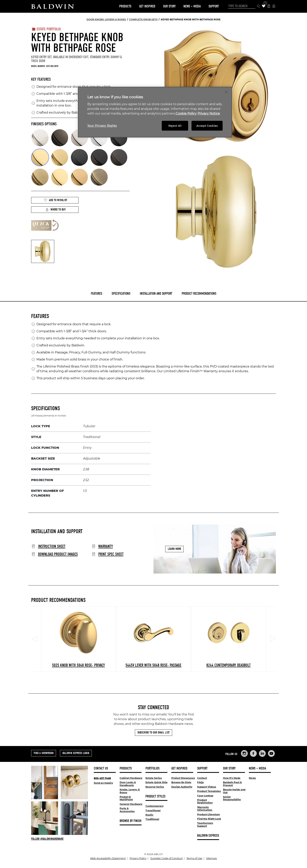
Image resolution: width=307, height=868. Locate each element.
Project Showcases (183, 778)
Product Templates (209, 791)
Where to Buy (56, 210)
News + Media (192, 6)
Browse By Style (181, 782)
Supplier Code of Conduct (167, 858)
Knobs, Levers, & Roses (130, 791)
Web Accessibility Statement (108, 858)
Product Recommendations (199, 294)
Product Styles (155, 796)
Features (97, 294)
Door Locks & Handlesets (128, 784)
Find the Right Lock (209, 819)
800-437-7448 (102, 778)
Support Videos (207, 787)
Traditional (152, 819)
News (252, 778)
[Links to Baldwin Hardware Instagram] (244, 753)
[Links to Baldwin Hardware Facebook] (253, 753)
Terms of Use (194, 858)
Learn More (174, 549)
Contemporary (154, 806)
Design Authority (182, 787)
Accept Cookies (207, 126)
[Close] (226, 92)
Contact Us (101, 768)
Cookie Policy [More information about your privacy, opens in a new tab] (186, 113)
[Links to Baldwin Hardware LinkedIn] (262, 753)
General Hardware (131, 804)
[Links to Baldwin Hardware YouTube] (271, 753)
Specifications (121, 294)
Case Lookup (205, 796)
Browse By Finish (130, 821)
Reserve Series (155, 787)
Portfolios (153, 768)
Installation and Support (156, 294)
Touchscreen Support (205, 824)
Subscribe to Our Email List (153, 733)
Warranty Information (205, 809)
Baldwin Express (208, 836)
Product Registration (205, 801)
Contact (202, 778)
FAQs (200, 782)
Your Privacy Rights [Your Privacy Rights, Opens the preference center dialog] (102, 126)
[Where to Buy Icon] (269, 6)
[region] (155, 112)
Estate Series (154, 778)
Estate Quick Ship (156, 782)
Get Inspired (147, 6)
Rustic (149, 815)
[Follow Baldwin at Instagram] (60, 839)
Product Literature (209, 814)
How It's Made (232, 778)
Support (214, 6)
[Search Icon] (259, 6)
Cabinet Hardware (131, 778)
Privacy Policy (138, 858)
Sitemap (212, 858)
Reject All (175, 126)
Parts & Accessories (127, 810)
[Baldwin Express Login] (274, 6)
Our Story (169, 6)
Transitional (153, 811)
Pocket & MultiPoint (126, 798)
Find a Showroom (44, 753)
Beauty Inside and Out (234, 791)
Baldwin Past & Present (232, 784)
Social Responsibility (232, 798)
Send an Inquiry (103, 783)
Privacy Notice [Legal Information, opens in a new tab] (209, 113)
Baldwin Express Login (76, 753)
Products (125, 6)
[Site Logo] (52, 6)
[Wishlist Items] (264, 6)
